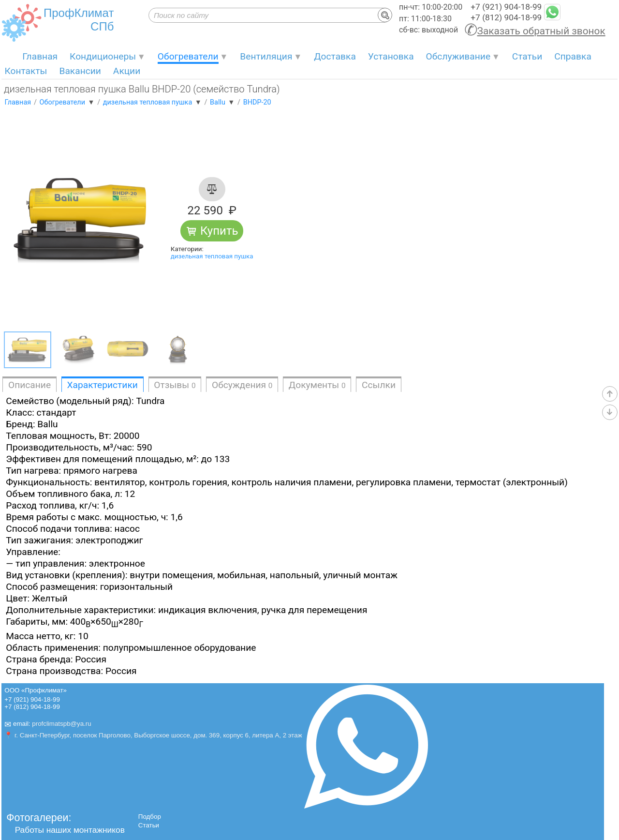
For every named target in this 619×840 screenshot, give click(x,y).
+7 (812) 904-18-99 (506, 17)
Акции (127, 71)
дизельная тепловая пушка (212, 256)
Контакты (26, 71)
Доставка (335, 56)
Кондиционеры (103, 56)
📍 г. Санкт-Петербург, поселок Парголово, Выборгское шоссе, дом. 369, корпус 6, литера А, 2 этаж (153, 735)
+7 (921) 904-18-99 (506, 7)
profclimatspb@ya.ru (61, 724)
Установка (391, 56)
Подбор (150, 817)
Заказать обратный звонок (541, 31)
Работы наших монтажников (70, 830)
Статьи (527, 56)
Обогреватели (188, 56)
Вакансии (80, 71)
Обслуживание (458, 56)
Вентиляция (266, 56)
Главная (40, 56)
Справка (573, 56)
